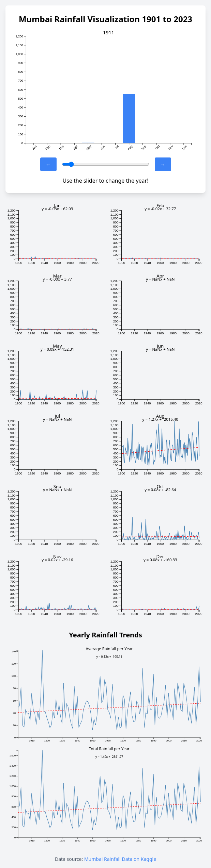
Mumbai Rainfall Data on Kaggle (120, 859)
